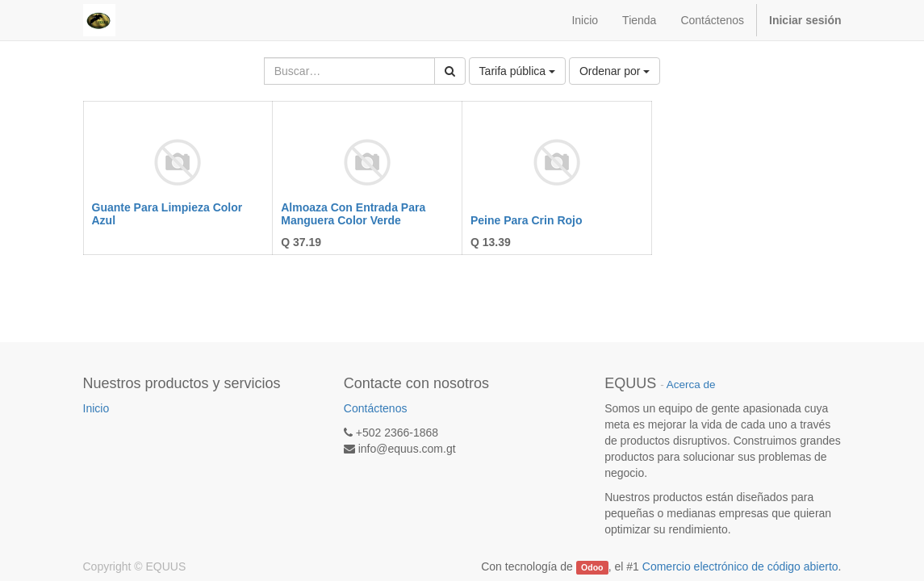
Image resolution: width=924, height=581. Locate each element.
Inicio (96, 408)
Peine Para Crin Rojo (526, 220)
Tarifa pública (517, 71)
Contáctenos (376, 408)
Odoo (592, 567)
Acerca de (691, 385)
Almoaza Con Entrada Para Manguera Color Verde (353, 213)
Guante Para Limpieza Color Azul (167, 213)
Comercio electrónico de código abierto (740, 566)
